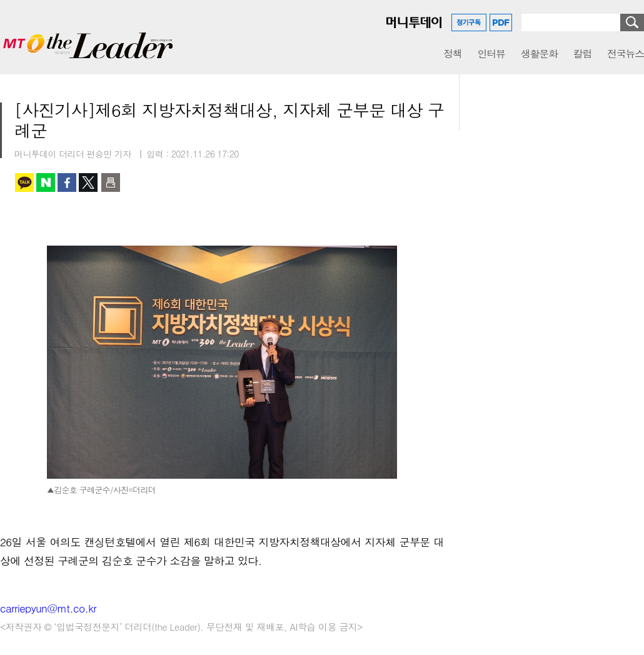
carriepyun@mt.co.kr (48, 608)
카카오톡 (24, 182)
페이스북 (67, 182)
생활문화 (539, 53)
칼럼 (582, 53)
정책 (452, 53)
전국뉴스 (626, 53)
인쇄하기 (111, 182)
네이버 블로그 (46, 182)
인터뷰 (491, 53)
